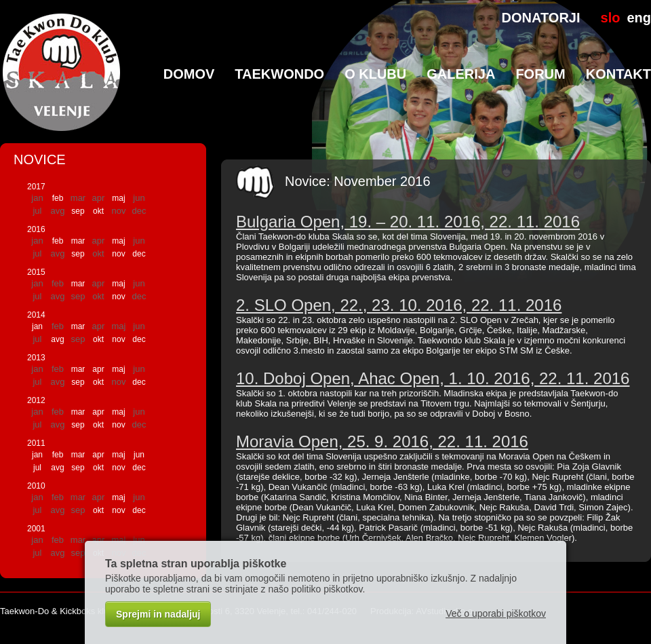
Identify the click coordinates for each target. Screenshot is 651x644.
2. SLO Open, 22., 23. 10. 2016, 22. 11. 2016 (399, 305)
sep (78, 211)
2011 (36, 443)
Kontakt (618, 74)
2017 (36, 187)
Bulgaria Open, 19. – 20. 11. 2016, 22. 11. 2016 (408, 222)
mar (78, 241)
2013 (36, 358)
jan (37, 326)
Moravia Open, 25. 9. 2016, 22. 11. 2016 (382, 441)
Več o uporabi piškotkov (496, 613)
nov (118, 254)
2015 (36, 272)
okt (98, 211)
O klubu (375, 74)
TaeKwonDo (279, 74)
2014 (36, 315)
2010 (36, 486)
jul (37, 468)
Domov (189, 74)
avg (57, 339)
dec (139, 254)
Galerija (461, 74)
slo (611, 18)
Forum (540, 74)
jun (139, 455)
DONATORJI (541, 18)
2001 (36, 529)
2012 (36, 400)
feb (58, 198)
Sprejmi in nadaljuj (158, 614)
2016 (36, 229)
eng (639, 18)
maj (118, 198)
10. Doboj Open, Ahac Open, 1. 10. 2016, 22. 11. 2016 (433, 378)
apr (98, 369)
